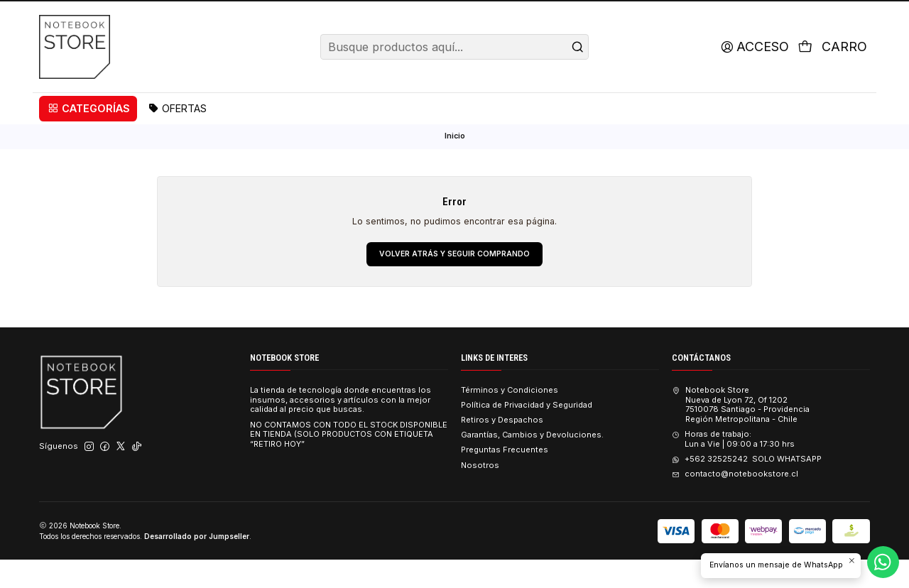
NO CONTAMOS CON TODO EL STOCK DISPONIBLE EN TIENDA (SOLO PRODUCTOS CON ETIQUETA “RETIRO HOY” (349, 462)
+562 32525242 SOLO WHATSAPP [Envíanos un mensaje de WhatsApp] (746, 487)
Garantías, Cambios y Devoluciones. (532, 463)
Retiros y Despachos (502, 448)
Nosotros (480, 493)
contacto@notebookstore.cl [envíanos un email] (735, 502)
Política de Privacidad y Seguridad (527, 433)
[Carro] (832, 74)
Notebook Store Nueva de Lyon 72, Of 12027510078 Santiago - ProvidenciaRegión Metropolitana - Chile (740, 432)
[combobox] (454, 74)
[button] (88, 136)
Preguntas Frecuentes (505, 478)
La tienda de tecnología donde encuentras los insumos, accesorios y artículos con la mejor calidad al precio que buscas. (341, 428)
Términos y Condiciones (510, 418)
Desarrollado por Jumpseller (197, 564)
